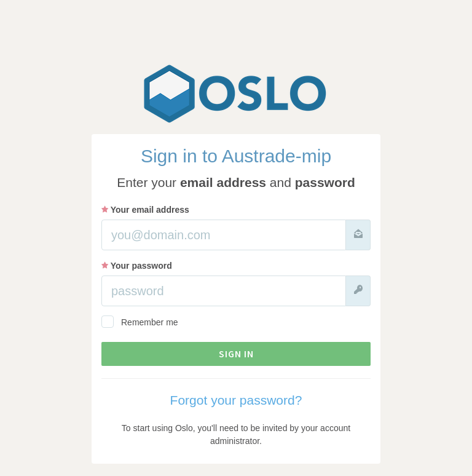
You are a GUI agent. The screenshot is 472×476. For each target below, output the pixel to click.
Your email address (145, 210)
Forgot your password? (236, 400)
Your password (137, 266)
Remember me (140, 322)
